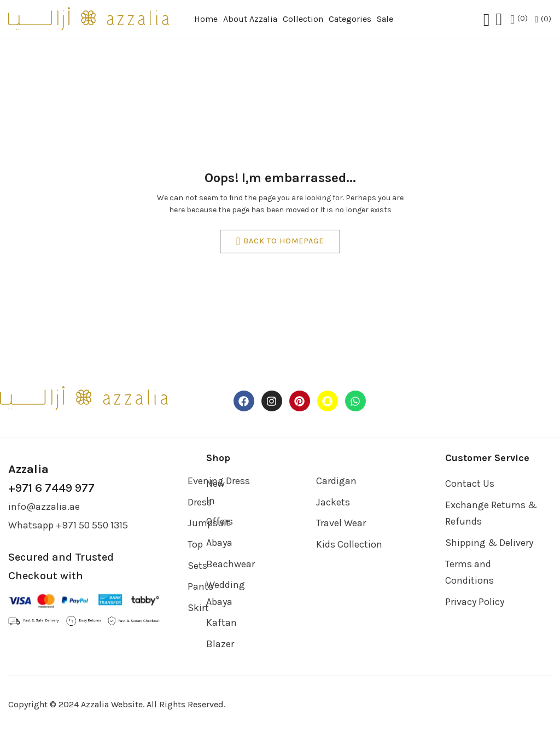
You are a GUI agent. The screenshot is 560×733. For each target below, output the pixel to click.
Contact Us (470, 484)
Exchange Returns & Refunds (491, 513)
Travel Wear (341, 523)
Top (195, 544)
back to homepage (280, 242)
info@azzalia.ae (44, 507)
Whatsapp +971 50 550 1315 (68, 525)
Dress (200, 502)
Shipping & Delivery (489, 543)
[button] (543, 19)
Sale (385, 19)
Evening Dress (219, 481)
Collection (303, 19)
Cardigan (336, 481)
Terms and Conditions (469, 572)
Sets (197, 566)
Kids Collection (349, 544)
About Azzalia (250, 19)
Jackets (333, 502)
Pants (200, 586)
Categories (350, 19)
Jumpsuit (209, 523)
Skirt (198, 608)
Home (206, 19)
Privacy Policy (475, 602)
